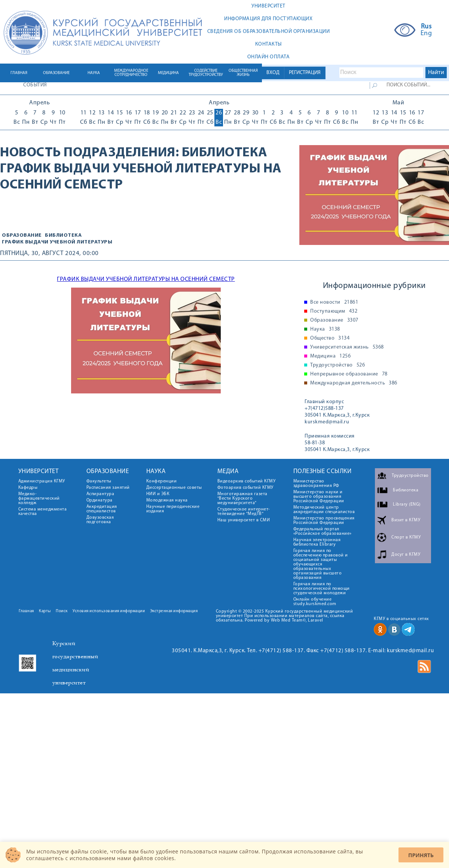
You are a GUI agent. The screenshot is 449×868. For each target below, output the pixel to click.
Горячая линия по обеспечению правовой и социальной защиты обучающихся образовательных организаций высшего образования (321, 564)
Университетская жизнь (347, 347)
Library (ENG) (407, 504)
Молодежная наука (167, 500)
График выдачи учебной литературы (57, 242)
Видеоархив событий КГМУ (247, 481)
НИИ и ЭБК (158, 494)
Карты (45, 611)
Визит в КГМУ (406, 520)
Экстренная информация (174, 611)
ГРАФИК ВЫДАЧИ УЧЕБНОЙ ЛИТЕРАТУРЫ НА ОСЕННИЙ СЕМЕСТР (146, 279)
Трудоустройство (337, 365)
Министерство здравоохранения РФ (316, 484)
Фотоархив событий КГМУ (245, 488)
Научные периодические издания (173, 509)
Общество (330, 338)
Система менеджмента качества (43, 512)
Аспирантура (100, 494)
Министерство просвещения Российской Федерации (324, 521)
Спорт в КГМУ (406, 537)
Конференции (162, 481)
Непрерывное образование (349, 374)
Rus (426, 27)
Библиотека (225, 153)
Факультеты (99, 481)
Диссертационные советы (174, 488)
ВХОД (273, 73)
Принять (421, 855)
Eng (426, 34)
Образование (22, 235)
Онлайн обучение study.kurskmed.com (315, 602)
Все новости (334, 303)
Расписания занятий (108, 488)
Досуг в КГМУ (406, 555)
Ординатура (100, 500)
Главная (26, 611)
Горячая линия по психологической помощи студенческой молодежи (322, 589)
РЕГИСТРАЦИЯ (305, 73)
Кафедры (28, 488)
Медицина (330, 356)
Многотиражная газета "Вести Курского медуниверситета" (242, 499)
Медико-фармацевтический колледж (39, 499)
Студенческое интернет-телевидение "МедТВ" (244, 512)
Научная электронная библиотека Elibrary (317, 542)
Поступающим (334, 312)
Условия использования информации (109, 611)
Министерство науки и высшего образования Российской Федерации (319, 497)
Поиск (62, 611)
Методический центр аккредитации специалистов (324, 510)
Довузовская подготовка (100, 520)
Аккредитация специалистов (102, 509)
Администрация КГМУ (42, 481)
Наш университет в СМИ (244, 520)
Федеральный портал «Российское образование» (323, 531)
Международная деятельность (354, 383)
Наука (325, 329)
